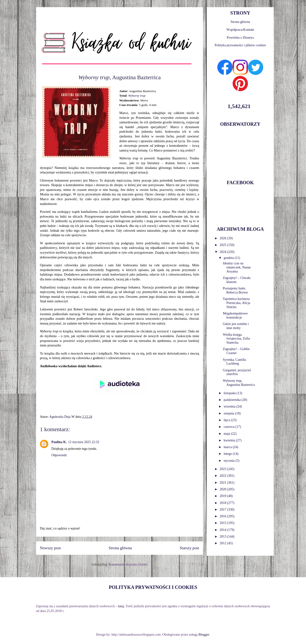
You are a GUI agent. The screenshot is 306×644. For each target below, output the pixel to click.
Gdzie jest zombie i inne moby (236, 326)
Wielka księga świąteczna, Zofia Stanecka (236, 339)
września (230, 406)
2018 (224, 503)
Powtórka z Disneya (240, 38)
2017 (224, 510)
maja (227, 434)
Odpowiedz (59, 455)
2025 (224, 245)
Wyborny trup (137, 96)
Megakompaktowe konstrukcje (235, 315)
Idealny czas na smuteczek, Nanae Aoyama (237, 267)
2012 (224, 543)
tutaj (121, 606)
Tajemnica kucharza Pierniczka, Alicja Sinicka (237, 303)
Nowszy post (50, 548)
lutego (228, 454)
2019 (224, 496)
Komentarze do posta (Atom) (128, 564)
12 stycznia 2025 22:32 (84, 442)
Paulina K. (59, 442)
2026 (224, 238)
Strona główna (120, 548)
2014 (224, 530)
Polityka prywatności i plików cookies (240, 45)
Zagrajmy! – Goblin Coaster (236, 351)
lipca (227, 420)
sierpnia (229, 413)
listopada (230, 393)
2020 (224, 489)
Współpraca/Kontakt (240, 30)
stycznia (229, 461)
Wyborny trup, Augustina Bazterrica (239, 383)
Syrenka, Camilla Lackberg (234, 362)
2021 (224, 483)
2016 (224, 516)
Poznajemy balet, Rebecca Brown (235, 290)
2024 (224, 252)
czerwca (229, 427)
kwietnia (230, 440)
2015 (224, 523)
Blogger (204, 635)
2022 (224, 476)
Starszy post (189, 548)
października (232, 400)
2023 (224, 469)
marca (228, 447)
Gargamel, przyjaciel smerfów (237, 372)
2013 (224, 537)
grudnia (229, 258)
